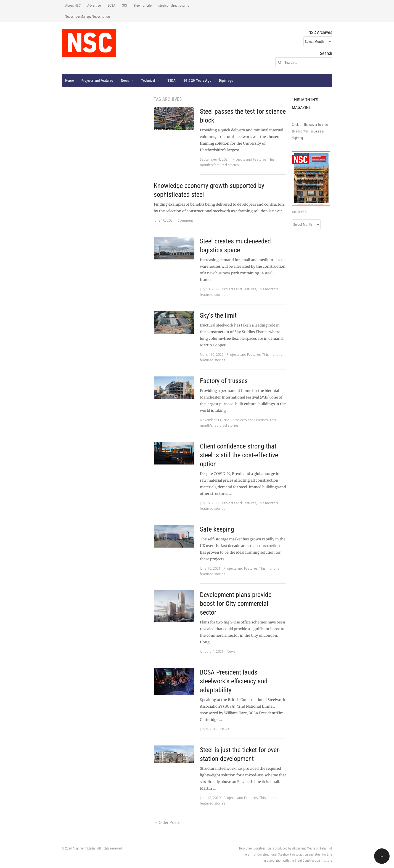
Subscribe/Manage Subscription (88, 16)
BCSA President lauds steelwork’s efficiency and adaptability (234, 681)
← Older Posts (167, 822)
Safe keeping (217, 529)
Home (69, 80)
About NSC (73, 5)
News (125, 80)
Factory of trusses (224, 381)
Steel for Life (142, 5)
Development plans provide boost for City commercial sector (236, 604)
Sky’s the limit (218, 315)
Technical (148, 80)
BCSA (111, 5)
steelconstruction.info (174, 5)
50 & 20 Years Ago (197, 80)
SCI (124, 5)
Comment (185, 220)
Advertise (94, 5)
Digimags (226, 80)
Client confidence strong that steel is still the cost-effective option (239, 455)
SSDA (171, 80)
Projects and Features (97, 80)
